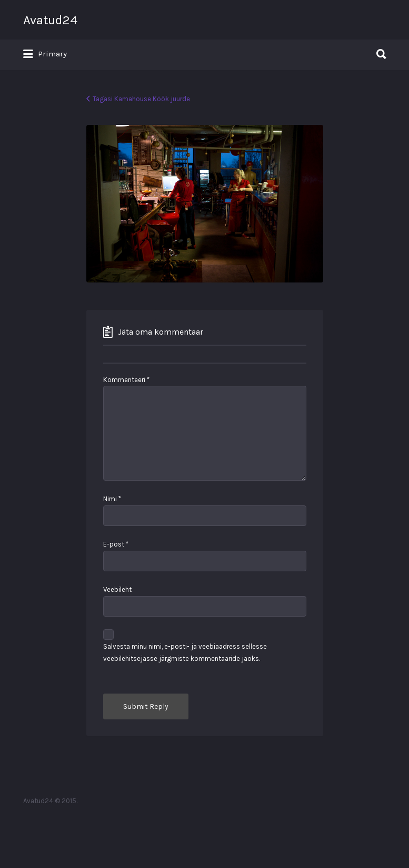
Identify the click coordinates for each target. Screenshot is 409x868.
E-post (116, 544)
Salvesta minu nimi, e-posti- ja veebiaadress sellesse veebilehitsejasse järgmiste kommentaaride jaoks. (185, 652)
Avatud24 (50, 20)
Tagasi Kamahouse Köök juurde (141, 99)
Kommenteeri (126, 380)
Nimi (112, 499)
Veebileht (117, 589)
